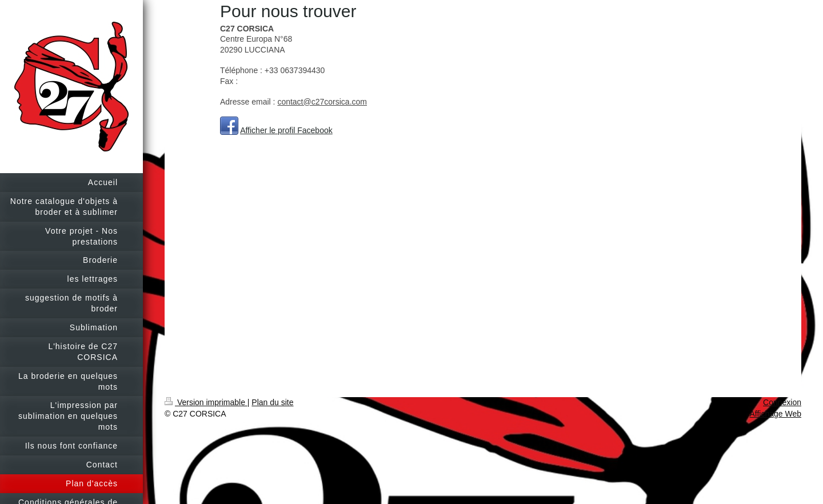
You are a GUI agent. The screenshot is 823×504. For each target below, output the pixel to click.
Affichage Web (775, 414)
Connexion (782, 402)
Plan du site (272, 402)
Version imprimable (206, 402)
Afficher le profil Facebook (286, 130)
